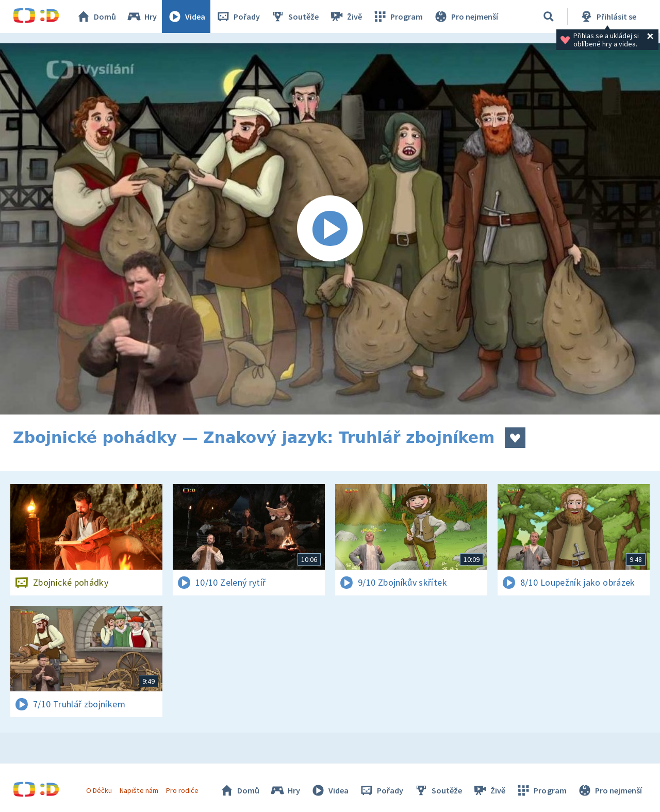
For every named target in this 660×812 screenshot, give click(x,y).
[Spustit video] (330, 229)
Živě (345, 16)
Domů (96, 16)
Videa (186, 16)
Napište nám (139, 790)
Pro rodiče (182, 790)
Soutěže (294, 16)
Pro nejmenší (466, 16)
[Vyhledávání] (549, 16)
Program (398, 16)
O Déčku (99, 790)
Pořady (238, 16)
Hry (142, 16)
